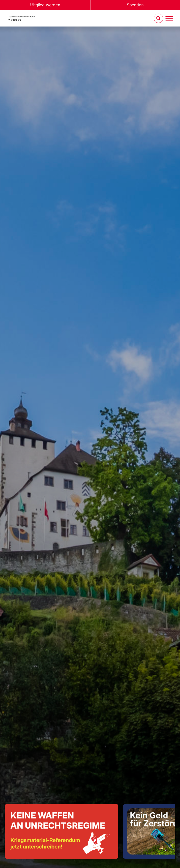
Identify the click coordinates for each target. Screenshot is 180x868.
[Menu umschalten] (169, 18)
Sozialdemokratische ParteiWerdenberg (22, 18)
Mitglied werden (45, 5)
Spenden (135, 5)
